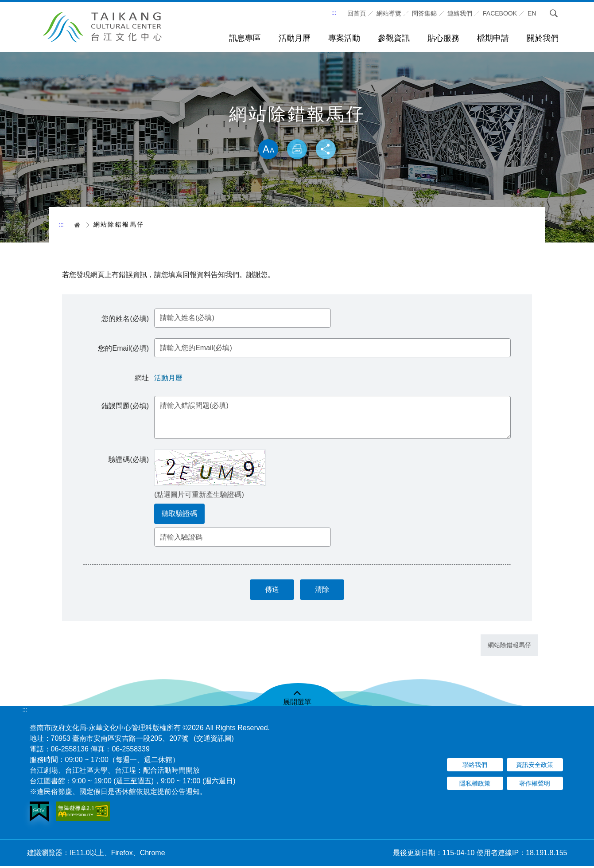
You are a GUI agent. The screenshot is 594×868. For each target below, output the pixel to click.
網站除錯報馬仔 (509, 647)
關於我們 (543, 38)
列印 (297, 150)
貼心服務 (443, 38)
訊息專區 (245, 38)
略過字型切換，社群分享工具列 (297, 130)
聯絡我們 (475, 767)
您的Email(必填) (125, 350)
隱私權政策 (475, 786)
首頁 (74, 225)
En (532, 13)
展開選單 (297, 704)
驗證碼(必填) (130, 460)
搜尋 (554, 13)
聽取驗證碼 (181, 514)
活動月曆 (295, 38)
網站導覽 (389, 13)
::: (334, 13)
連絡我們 (460, 13)
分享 (327, 150)
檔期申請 (493, 38)
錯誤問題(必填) (126, 407)
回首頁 (357, 13)
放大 (267, 150)
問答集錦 (424, 13)
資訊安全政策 (535, 767)
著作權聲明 (535, 786)
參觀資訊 (394, 38)
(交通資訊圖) (214, 740)
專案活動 (344, 38)
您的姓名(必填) (126, 319)
